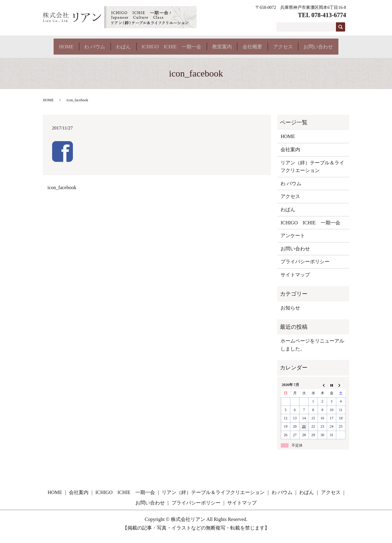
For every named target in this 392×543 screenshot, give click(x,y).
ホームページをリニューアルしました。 (312, 350)
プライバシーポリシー (305, 267)
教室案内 (228, 44)
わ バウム (90, 44)
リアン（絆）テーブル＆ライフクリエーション (312, 172)
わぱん (122, 44)
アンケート (293, 241)
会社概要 (263, 44)
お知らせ (290, 313)
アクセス (297, 44)
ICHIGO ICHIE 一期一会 (174, 44)
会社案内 (290, 155)
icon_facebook (62, 193)
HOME (57, 44)
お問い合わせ (65, 54)
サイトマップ (295, 280)
